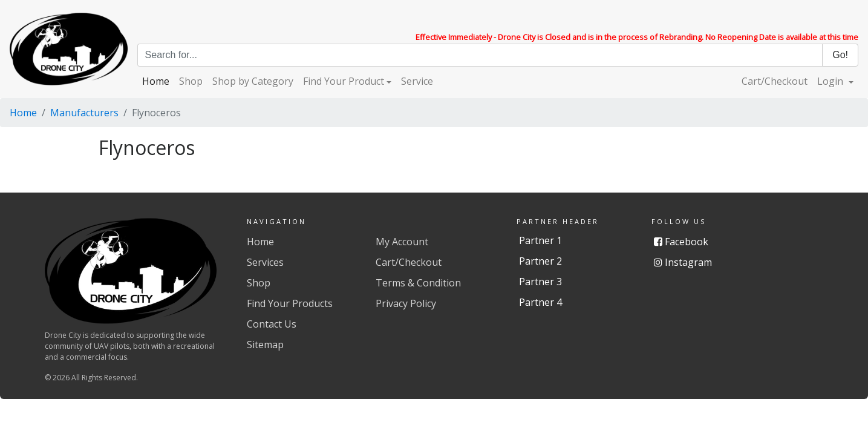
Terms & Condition (418, 283)
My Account (402, 242)
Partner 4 (540, 302)
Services (265, 262)
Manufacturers (84, 113)
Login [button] (831, 81)
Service (417, 81)
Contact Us (272, 324)
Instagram (683, 262)
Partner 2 (540, 261)
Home (156, 81)
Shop (191, 81)
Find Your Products (290, 303)
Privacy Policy (406, 303)
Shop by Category (253, 81)
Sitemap (265, 345)
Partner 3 (540, 282)
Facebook (681, 242)
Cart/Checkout (775, 81)
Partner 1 (540, 240)
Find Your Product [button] (344, 81)
